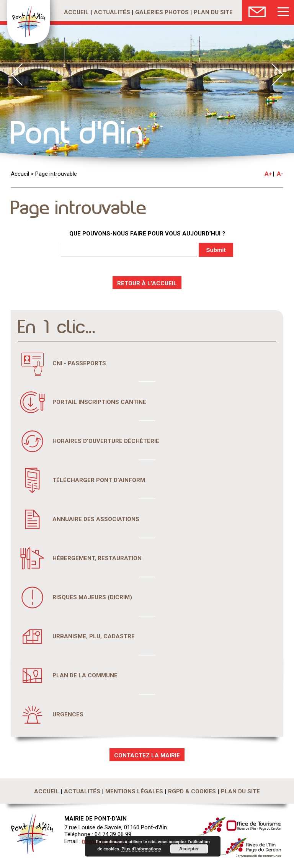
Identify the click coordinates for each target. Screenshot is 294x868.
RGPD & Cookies (192, 791)
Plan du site (213, 12)
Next (277, 74)
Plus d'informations (141, 849)
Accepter (189, 849)
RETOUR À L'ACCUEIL (147, 283)
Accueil (76, 12)
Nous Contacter (257, 11)
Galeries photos (162, 12)
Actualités (112, 12)
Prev (17, 74)
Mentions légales (134, 791)
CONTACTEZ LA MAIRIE (147, 755)
